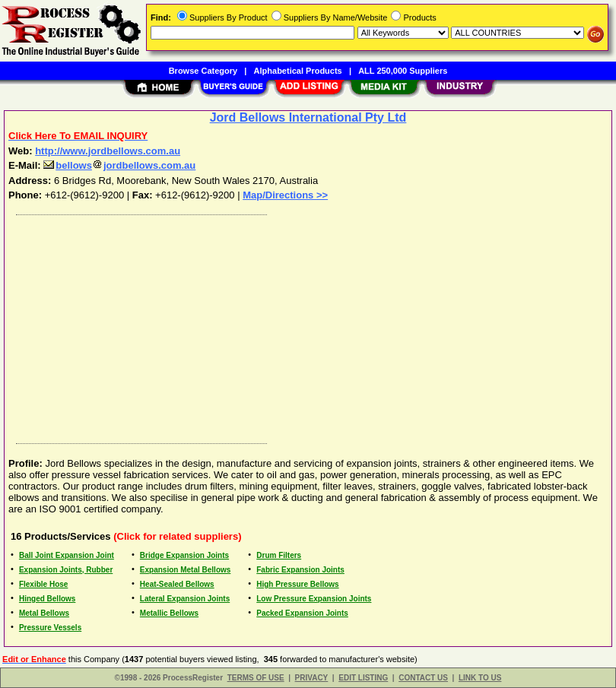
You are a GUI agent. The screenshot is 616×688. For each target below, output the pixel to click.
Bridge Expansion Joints (184, 555)
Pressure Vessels (50, 628)
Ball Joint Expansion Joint (67, 555)
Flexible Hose (43, 584)
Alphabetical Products (298, 71)
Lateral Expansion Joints (185, 599)
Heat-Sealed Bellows (177, 584)
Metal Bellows (44, 613)
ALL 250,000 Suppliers (403, 71)
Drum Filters (279, 555)
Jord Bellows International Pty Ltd (308, 117)
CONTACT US (423, 678)
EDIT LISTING (363, 678)
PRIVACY (312, 678)
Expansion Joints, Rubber (66, 570)
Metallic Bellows (169, 613)
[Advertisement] (305, 325)
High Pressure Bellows (297, 584)
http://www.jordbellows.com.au (108, 151)
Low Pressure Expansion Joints (314, 599)
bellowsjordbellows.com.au (119, 165)
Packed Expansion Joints (302, 613)
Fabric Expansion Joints (300, 570)
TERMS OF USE (256, 678)
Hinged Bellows (47, 599)
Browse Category (203, 71)
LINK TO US (480, 678)
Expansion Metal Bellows (185, 570)
